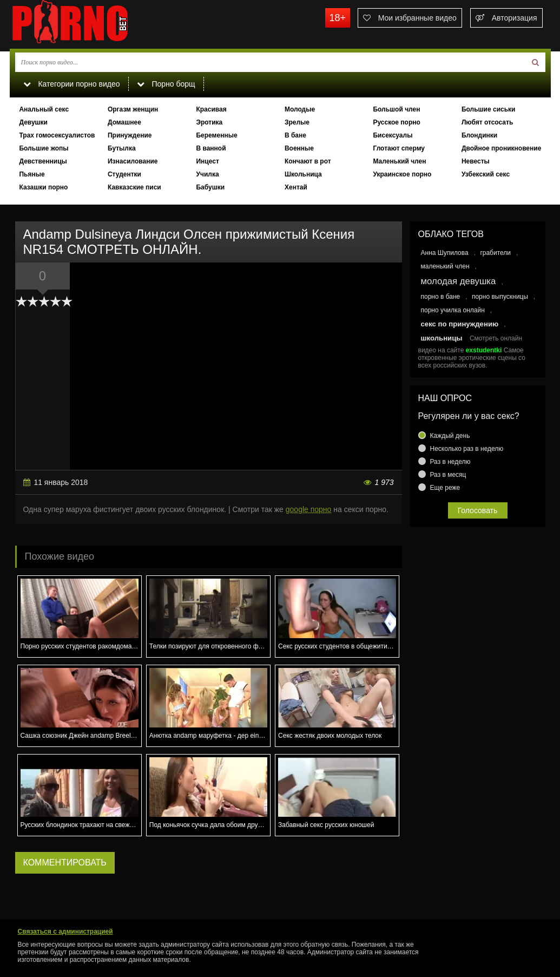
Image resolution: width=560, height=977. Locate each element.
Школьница (303, 174)
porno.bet (91, 24)
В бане (295, 135)
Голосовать (478, 510)
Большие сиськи (489, 109)
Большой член (396, 109)
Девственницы (43, 161)
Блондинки (479, 135)
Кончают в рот (308, 161)
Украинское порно (402, 174)
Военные (299, 148)
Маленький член (399, 161)
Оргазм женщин (133, 109)
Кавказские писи (134, 187)
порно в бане (441, 297)
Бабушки (210, 187)
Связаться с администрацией (65, 932)
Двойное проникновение (501, 148)
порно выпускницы (500, 297)
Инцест (207, 161)
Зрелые (297, 122)
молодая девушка (459, 281)
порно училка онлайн (453, 310)
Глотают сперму (399, 148)
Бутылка (122, 148)
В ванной (211, 148)
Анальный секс (44, 109)
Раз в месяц (448, 475)
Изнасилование (133, 161)
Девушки (33, 122)
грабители (495, 253)
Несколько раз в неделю (467, 449)
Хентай (296, 187)
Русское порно (396, 122)
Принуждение (130, 135)
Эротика (209, 122)
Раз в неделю (450, 462)
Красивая (211, 109)
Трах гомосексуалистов (57, 135)
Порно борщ (166, 84)
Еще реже (445, 488)
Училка (207, 174)
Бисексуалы (393, 135)
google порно (309, 509)
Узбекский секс (486, 174)
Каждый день (450, 436)
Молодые (300, 109)
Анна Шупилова (445, 253)
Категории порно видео (72, 84)
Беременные (216, 135)
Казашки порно (43, 187)
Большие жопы (44, 148)
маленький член (445, 266)
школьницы (442, 338)
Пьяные (32, 174)
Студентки (124, 174)
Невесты (476, 161)
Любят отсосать (487, 122)
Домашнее (124, 122)
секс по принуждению (460, 324)
